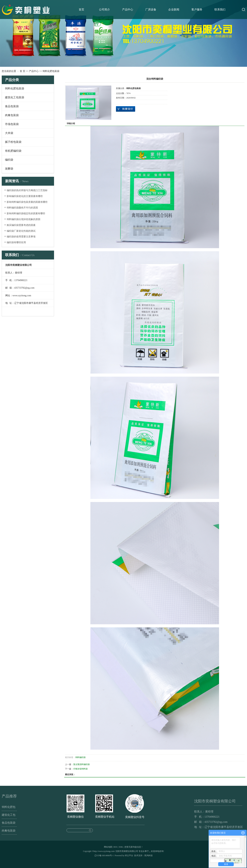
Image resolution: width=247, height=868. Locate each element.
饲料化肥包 (9, 807)
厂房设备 (151, 10)
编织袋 (9, 160)
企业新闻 (174, 10)
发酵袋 (9, 169)
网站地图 (108, 847)
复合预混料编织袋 (81, 764)
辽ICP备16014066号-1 (104, 855)
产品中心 (128, 10)
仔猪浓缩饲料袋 (80, 769)
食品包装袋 (12, 106)
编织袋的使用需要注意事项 (21, 237)
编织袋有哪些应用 (16, 242)
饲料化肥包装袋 (51, 71)
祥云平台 (129, 855)
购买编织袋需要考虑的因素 (21, 225)
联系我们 (220, 10)
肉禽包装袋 (12, 115)
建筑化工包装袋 (15, 97)
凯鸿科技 (149, 855)
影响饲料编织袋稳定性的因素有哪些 (26, 213)
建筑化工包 (9, 815)
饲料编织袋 (80, 757)
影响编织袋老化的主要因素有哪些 (25, 196)
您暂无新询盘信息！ (134, 847)
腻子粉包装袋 (13, 142)
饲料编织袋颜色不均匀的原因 (22, 208)
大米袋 (9, 133)
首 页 (22, 71)
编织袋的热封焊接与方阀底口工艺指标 (27, 190)
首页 (81, 10)
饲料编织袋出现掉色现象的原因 (23, 219)
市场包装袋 (12, 124)
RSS (115, 847)
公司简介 (104, 10)
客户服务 (197, 10)
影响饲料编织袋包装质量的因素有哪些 (27, 202)
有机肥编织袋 (13, 151)
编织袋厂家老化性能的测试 (21, 231)
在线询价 (126, 109)
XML (121, 847)
